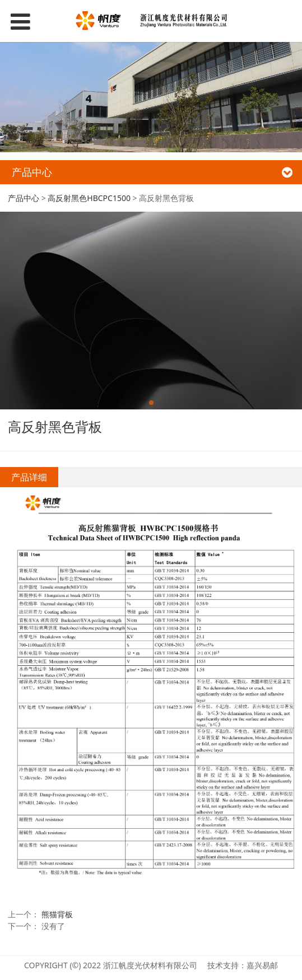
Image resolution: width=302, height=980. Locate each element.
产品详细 (29, 477)
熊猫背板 (57, 914)
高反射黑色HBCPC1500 (89, 198)
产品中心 (24, 198)
